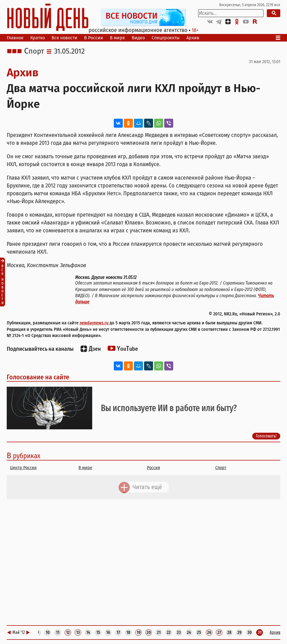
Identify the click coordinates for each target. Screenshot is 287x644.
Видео (138, 38)
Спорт (34, 51)
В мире (117, 38)
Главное (15, 38)
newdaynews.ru (94, 323)
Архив (193, 38)
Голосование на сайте (38, 377)
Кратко (38, 38)
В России (94, 38)
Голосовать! (266, 436)
